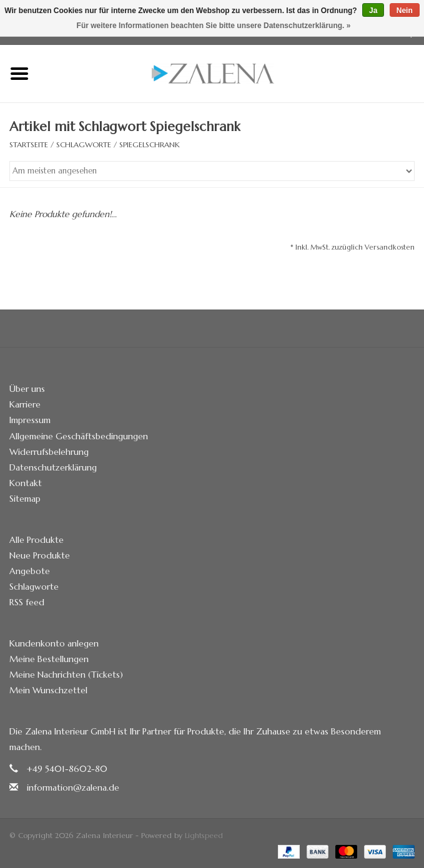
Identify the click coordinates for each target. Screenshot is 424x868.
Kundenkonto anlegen (54, 643)
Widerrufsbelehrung (49, 452)
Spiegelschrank (150, 144)
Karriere (25, 404)
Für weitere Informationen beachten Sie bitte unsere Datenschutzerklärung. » (214, 26)
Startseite (29, 144)
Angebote (30, 571)
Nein (405, 11)
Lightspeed (204, 835)
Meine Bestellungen (49, 659)
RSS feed (27, 602)
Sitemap (25, 499)
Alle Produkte (37, 540)
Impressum (30, 420)
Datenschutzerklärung (53, 467)
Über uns (27, 389)
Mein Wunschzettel (48, 690)
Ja (373, 11)
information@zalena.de (73, 788)
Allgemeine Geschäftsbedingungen (79, 436)
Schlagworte (84, 144)
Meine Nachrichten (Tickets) (66, 675)
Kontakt (26, 483)
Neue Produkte (40, 555)
